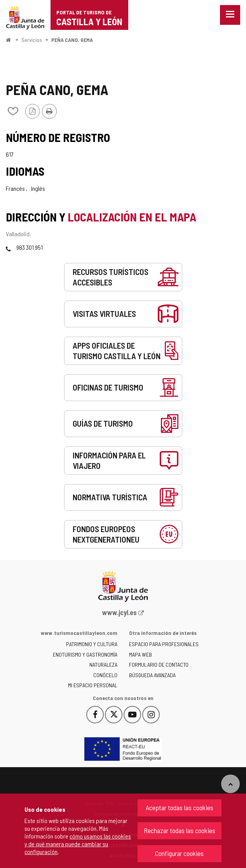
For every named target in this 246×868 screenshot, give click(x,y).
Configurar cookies (179, 853)
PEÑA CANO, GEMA (72, 40)
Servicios (32, 40)
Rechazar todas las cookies (180, 830)
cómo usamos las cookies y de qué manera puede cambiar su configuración (78, 844)
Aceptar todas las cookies (180, 807)
